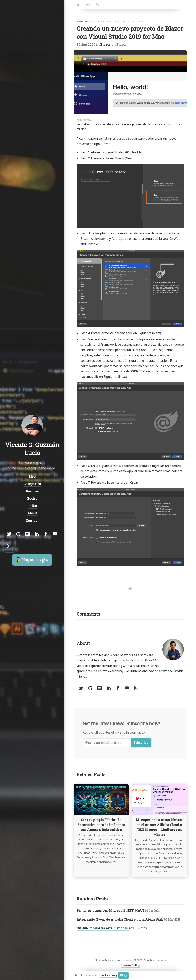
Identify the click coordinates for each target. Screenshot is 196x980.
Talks (32, 506)
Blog (32, 477)
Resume (32, 491)
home (80, 22)
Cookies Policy (109, 975)
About (32, 513)
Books (32, 498)
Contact (32, 520)
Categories (32, 484)
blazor (89, 22)
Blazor (105, 44)
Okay (123, 975)
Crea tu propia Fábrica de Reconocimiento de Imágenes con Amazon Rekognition (101, 825)
